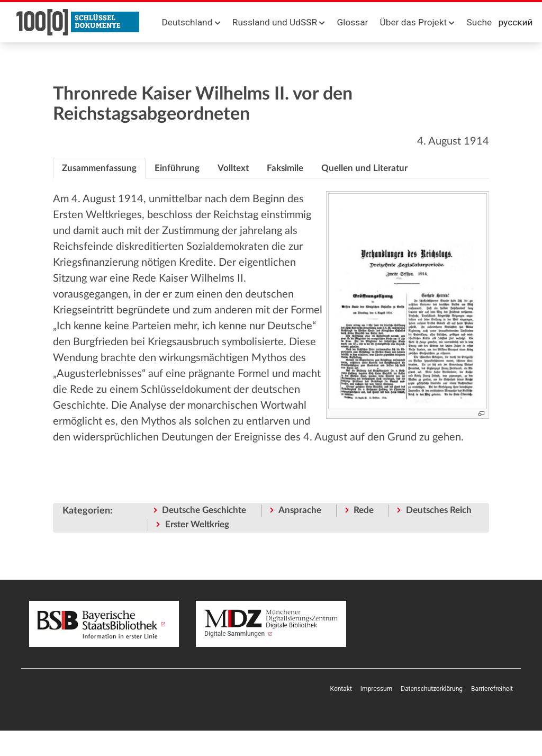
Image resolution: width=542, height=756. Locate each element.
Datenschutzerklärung (432, 689)
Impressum (376, 689)
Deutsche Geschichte (204, 510)
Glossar (353, 22)
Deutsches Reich (439, 510)
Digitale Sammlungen (271, 624)
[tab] (99, 168)
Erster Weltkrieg (197, 524)
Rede (364, 510)
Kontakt (341, 689)
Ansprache (300, 510)
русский (516, 22)
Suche (479, 22)
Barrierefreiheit (492, 689)
